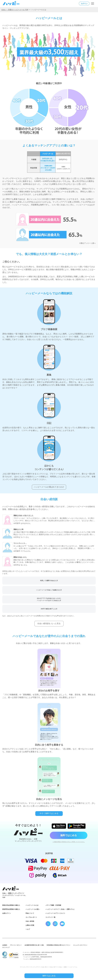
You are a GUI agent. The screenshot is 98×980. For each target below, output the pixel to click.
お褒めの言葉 (30, 925)
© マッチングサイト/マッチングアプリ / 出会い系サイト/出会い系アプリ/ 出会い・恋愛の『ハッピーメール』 (49, 967)
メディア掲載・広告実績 (53, 905)
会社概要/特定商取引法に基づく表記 (34, 945)
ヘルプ (28, 929)
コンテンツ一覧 (50, 917)
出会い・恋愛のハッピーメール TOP (15, 10)
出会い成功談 (30, 921)
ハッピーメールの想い (33, 909)
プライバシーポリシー (16, 945)
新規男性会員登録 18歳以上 (11, 909)
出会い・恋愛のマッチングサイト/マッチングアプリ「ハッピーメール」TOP (14, 895)
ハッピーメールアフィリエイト (55, 913)
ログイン (84, 4)
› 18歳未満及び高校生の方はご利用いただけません (69, 842)
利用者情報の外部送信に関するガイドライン (58, 945)
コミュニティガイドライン (80, 945)
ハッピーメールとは (32, 905)
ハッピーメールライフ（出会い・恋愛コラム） (60, 909)
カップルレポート (31, 917)
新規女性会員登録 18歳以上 (11, 905)
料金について (30, 913)
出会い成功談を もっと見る (49, 623)
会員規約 (5, 945)
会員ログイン (7, 913)
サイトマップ (6, 947)
